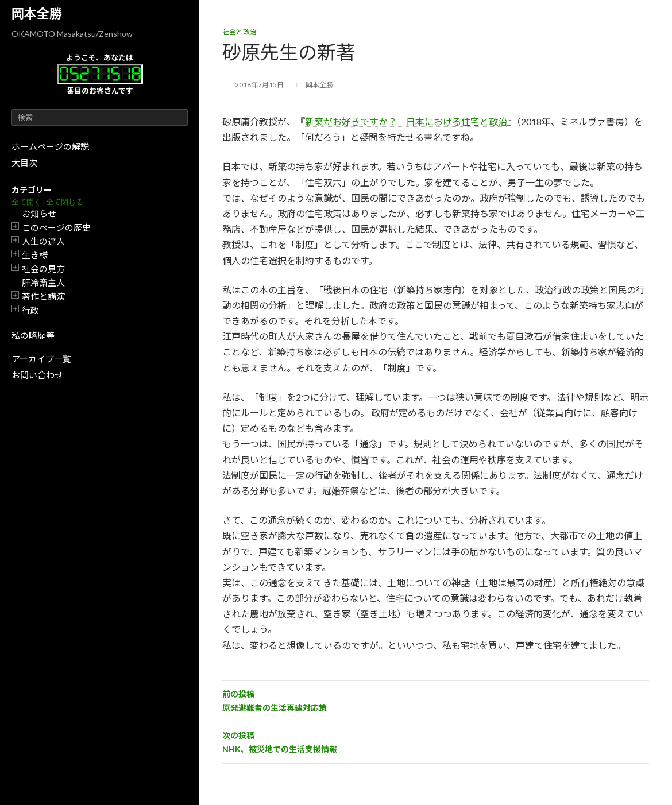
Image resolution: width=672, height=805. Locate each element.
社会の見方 (43, 269)
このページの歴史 (56, 227)
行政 (30, 310)
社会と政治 (240, 32)
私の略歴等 (33, 335)
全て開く (26, 202)
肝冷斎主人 (43, 282)
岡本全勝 (37, 13)
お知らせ (39, 214)
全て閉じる (65, 202)
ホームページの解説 (50, 146)
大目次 (24, 162)
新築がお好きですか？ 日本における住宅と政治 (406, 121)
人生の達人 (43, 241)
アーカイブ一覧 (41, 359)
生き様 (35, 255)
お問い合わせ (37, 375)
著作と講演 (43, 296)
